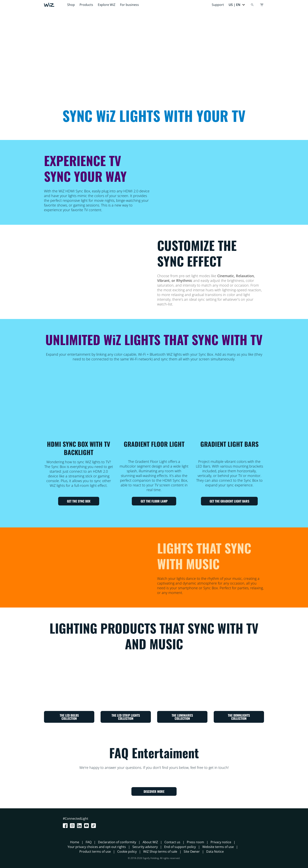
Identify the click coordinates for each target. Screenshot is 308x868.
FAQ (89, 842)
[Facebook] (66, 826)
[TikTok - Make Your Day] (94, 826)
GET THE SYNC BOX (79, 501)
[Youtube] (87, 826)
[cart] (262, 5)
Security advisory (145, 847)
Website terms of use (218, 847)
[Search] (252, 5)
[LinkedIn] (80, 826)
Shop (71, 5)
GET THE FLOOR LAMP (154, 501)
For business (129, 5)
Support (218, 5)
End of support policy (180, 847)
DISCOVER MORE (154, 791)
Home (75, 842)
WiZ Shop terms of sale (160, 852)
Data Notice (215, 852)
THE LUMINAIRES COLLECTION (182, 717)
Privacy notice (221, 842)
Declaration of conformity (117, 842)
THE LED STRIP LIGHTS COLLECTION (126, 717)
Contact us (172, 842)
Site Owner (192, 852)
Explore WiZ (107, 5)
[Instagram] (73, 826)
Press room (195, 842)
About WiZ (150, 842)
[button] (237, 5)
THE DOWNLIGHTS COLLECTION (239, 717)
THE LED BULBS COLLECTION (69, 717)
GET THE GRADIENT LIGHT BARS (229, 501)
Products (86, 5)
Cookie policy (127, 852)
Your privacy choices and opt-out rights (97, 847)
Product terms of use (95, 852)
